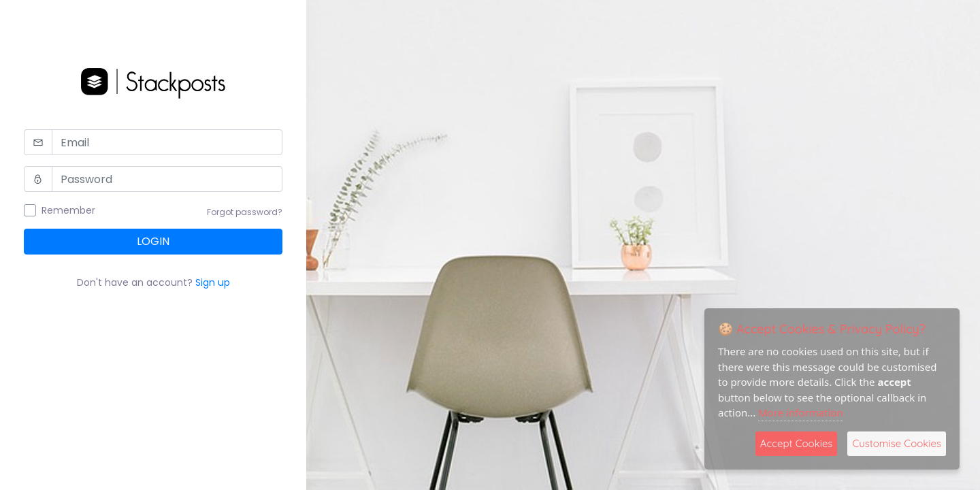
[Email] (167, 142)
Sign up (213, 282)
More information (801, 412)
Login (153, 241)
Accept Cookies (797, 443)
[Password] (167, 179)
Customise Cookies (897, 443)
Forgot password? (245, 212)
